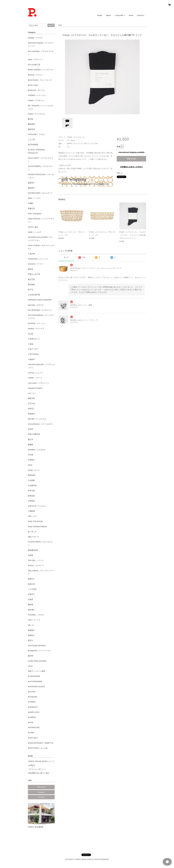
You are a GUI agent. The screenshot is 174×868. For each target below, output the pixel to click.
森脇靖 (30, 445)
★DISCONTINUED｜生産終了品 (41, 743)
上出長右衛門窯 (34, 295)
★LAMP (31, 733)
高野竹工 (31, 579)
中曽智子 (31, 460)
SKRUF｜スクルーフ (36, 565)
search (51, 25)
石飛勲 (30, 203)
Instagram (41, 792)
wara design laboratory (37, 645)
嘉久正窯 (31, 279)
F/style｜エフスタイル (37, 114)
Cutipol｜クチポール (36, 100)
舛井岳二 (31, 409)
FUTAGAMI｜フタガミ (37, 134)
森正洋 (30, 439)
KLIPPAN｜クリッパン (37, 323)
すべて (66, 257)
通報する (119, 173)
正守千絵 (31, 403)
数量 (118, 147)
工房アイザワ (33, 349)
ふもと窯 (31, 140)
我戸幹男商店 (33, 145)
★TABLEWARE (34, 676)
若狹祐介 (31, 635)
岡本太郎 (31, 491)
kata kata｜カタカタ (36, 305)
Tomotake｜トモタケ (36, 615)
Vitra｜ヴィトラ (34, 620)
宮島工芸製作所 (34, 434)
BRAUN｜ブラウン (35, 75)
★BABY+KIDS (34, 712)
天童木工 (31, 594)
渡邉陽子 (31, 630)
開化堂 (30, 269)
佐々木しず (32, 532)
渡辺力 (30, 640)
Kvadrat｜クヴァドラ (36, 329)
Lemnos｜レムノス (35, 373)
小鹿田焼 (31, 511)
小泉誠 (30, 344)
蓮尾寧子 (31, 183)
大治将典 (31, 480)
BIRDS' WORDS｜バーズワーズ (40, 70)
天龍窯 (30, 599)
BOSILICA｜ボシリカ (36, 90)
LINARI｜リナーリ (35, 378)
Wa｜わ (31, 625)
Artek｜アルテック (35, 59)
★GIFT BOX (33, 738)
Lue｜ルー (32, 393)
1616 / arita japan (35, 214)
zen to (30, 666)
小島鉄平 (31, 359)
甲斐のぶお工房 (34, 274)
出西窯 (30, 555)
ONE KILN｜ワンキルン (37, 506)
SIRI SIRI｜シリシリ (36, 560)
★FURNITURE (34, 728)
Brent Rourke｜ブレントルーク (40, 80)
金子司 (30, 290)
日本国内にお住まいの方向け (131, 167)
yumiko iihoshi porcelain (37, 661)
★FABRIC (32, 702)
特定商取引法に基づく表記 (39, 773)
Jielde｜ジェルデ (35, 232)
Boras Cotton (33, 85)
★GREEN (32, 717)
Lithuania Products (35, 388)
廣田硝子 (31, 188)
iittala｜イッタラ (34, 198)
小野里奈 (31, 501)
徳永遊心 (31, 610)
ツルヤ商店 (32, 589)
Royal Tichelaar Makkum (37, 527)
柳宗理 (30, 656)
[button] (120, 14)
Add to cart (131, 159)
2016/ (30, 465)
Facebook (41, 797)
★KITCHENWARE (35, 681)
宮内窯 (30, 429)
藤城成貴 (31, 124)
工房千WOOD (33, 354)
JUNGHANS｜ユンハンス (38, 259)
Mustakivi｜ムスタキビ (37, 450)
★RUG (31, 722)
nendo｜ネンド (34, 470)
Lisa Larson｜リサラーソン (38, 383)
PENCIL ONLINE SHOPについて (41, 761)
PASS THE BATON (35, 521)
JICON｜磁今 (33, 227)
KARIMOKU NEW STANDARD (40, 300)
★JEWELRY (33, 707)
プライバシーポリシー (37, 769)
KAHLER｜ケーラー (36, 264)
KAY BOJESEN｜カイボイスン (40, 310)
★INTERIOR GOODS (36, 687)
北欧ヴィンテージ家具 (37, 671)
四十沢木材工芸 (34, 65)
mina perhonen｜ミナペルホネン (41, 424)
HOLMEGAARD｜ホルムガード (40, 193)
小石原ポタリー (34, 339)
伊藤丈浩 (31, 208)
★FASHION (32, 697)
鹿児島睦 (31, 284)
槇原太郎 (31, 398)
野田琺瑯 (31, 475)
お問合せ (32, 765)
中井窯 (30, 455)
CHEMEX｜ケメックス (37, 95)
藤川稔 (30, 119)
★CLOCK (32, 692)
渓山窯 (30, 334)
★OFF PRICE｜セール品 (38, 748)
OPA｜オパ (32, 516)
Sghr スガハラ (33, 537)
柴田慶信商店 (33, 550)
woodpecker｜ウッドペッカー (40, 651)
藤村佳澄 (31, 129)
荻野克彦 (31, 496)
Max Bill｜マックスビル (37, 419)
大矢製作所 (32, 485)
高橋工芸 (31, 584)
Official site (41, 787)
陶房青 (30, 605)
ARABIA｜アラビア (35, 38)
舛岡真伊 (31, 414)
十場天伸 (31, 254)
